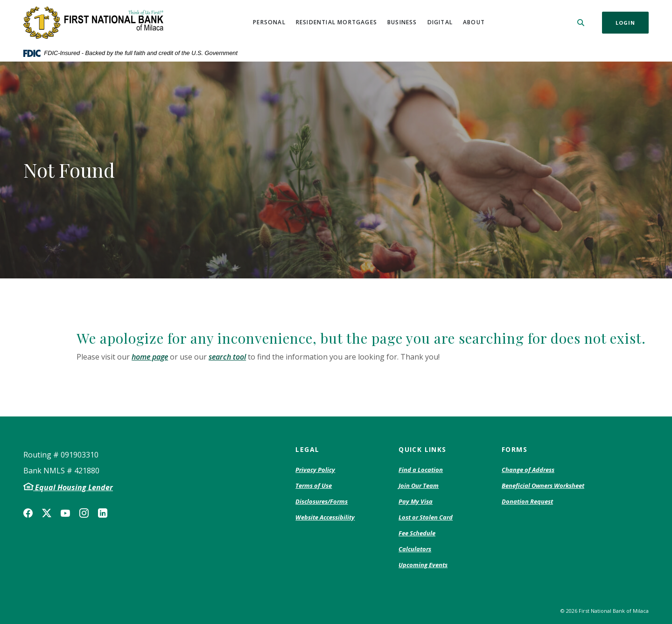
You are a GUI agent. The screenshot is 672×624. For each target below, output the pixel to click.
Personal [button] (269, 22)
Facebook (28, 513)
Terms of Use (314, 485)
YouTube (65, 513)
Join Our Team (419, 485)
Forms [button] (514, 449)
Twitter (47, 513)
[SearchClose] (581, 23)
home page (150, 357)
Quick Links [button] (422, 449)
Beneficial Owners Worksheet (543, 486)
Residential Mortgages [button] (336, 22)
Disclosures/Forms (322, 501)
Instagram (84, 513)
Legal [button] (307, 449)
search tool (227, 357)
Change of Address (528, 470)
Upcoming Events (423, 565)
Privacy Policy (315, 470)
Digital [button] (440, 22)
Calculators (415, 549)
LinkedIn (103, 513)
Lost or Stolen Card (426, 517)
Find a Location (421, 470)
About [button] (474, 22)
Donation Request (527, 502)
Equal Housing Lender (73, 487)
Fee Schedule (417, 534)
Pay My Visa (416, 502)
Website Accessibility (325, 517)
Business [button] (402, 22)
